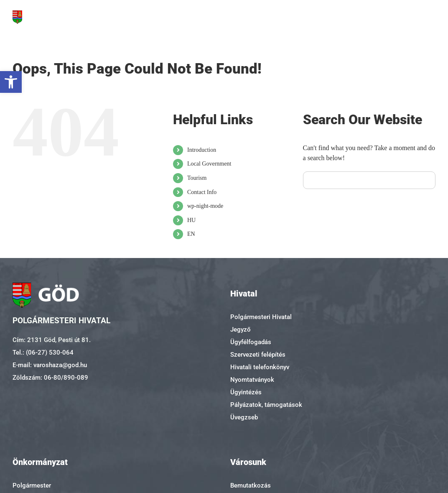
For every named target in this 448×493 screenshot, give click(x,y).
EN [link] (191, 234)
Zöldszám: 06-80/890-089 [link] (50, 378)
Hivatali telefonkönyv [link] (260, 367)
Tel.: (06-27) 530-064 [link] (43, 353)
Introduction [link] (202, 150)
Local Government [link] (209, 164)
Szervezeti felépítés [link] (258, 355)
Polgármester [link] (32, 485)
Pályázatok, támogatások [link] (266, 405)
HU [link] (191, 220)
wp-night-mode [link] (205, 206)
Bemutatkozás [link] (251, 485)
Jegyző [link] (241, 330)
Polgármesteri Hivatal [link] (261, 317)
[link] (11, 82)
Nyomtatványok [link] (252, 380)
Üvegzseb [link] (244, 417)
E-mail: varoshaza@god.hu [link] (50, 365)
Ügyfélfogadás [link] (251, 342)
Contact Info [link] (202, 192)
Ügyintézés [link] (246, 392)
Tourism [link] (197, 178)
